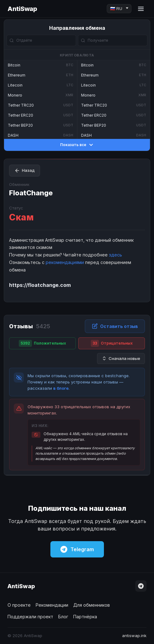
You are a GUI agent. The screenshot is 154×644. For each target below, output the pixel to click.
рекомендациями (65, 262)
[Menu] (141, 9)
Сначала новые (121, 359)
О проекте (19, 605)
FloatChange (31, 193)
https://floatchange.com (40, 285)
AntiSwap (22, 9)
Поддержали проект (30, 617)
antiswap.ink (134, 636)
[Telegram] (141, 586)
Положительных (42, 343)
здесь (115, 255)
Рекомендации (52, 605)
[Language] (119, 9)
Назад (25, 171)
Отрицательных (112, 343)
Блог (63, 617)
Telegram (77, 549)
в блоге (61, 388)
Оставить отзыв (115, 326)
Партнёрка (85, 617)
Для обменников (92, 605)
